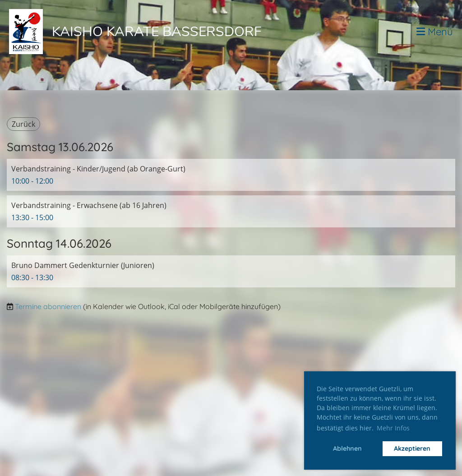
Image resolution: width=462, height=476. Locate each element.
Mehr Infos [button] (393, 428)
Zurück (23, 124)
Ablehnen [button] (347, 448)
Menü (435, 32)
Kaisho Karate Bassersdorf (157, 32)
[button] (231, 175)
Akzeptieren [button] (412, 448)
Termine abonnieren (48, 306)
